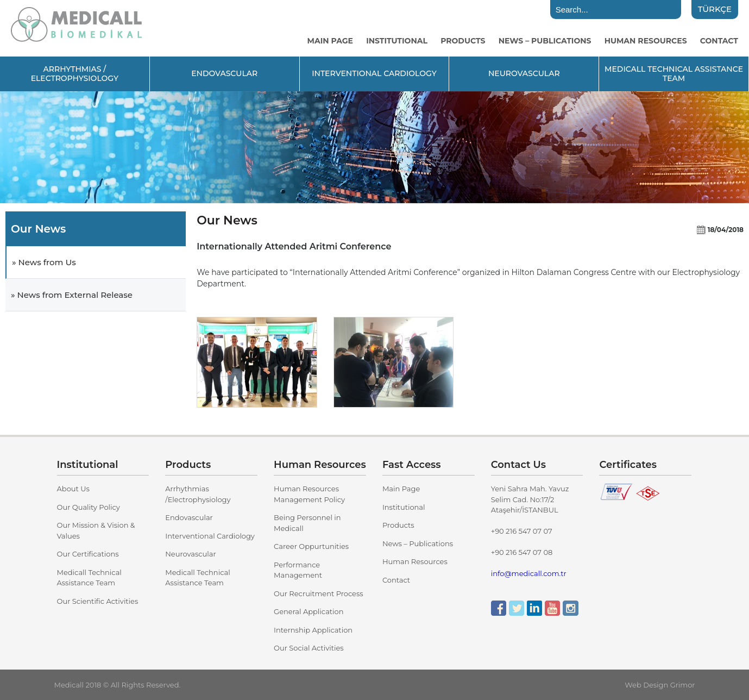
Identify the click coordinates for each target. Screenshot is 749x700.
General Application (309, 611)
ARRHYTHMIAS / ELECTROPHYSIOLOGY (75, 74)
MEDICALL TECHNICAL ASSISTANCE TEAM (674, 74)
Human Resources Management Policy (309, 494)
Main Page (401, 489)
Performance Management (298, 570)
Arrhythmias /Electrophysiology (198, 494)
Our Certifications (88, 554)
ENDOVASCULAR (224, 73)
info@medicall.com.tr (529, 573)
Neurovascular (190, 554)
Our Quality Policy (89, 507)
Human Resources (415, 561)
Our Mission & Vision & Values (96, 530)
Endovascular (189, 517)
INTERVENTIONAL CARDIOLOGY (374, 73)
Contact (396, 580)
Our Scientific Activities (98, 601)
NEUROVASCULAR (524, 73)
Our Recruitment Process (319, 593)
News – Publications (418, 543)
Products (398, 525)
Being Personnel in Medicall (307, 523)
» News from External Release (72, 295)
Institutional (404, 507)
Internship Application (313, 630)
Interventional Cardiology (210, 536)
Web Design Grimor (660, 685)
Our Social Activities (309, 648)
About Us (73, 489)
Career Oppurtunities (311, 546)
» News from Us (44, 262)
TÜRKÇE (715, 9)
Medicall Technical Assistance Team (89, 578)
